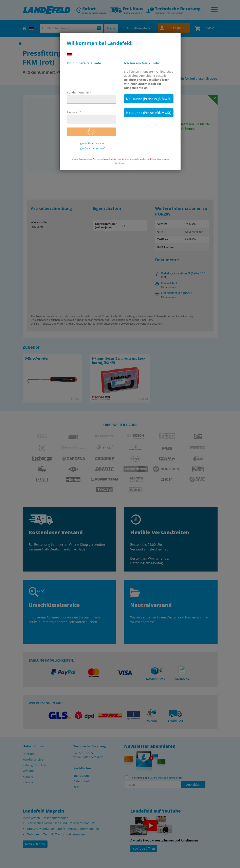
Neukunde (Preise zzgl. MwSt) (149, 99)
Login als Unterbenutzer (91, 143)
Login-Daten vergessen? (91, 148)
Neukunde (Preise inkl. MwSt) (149, 113)
